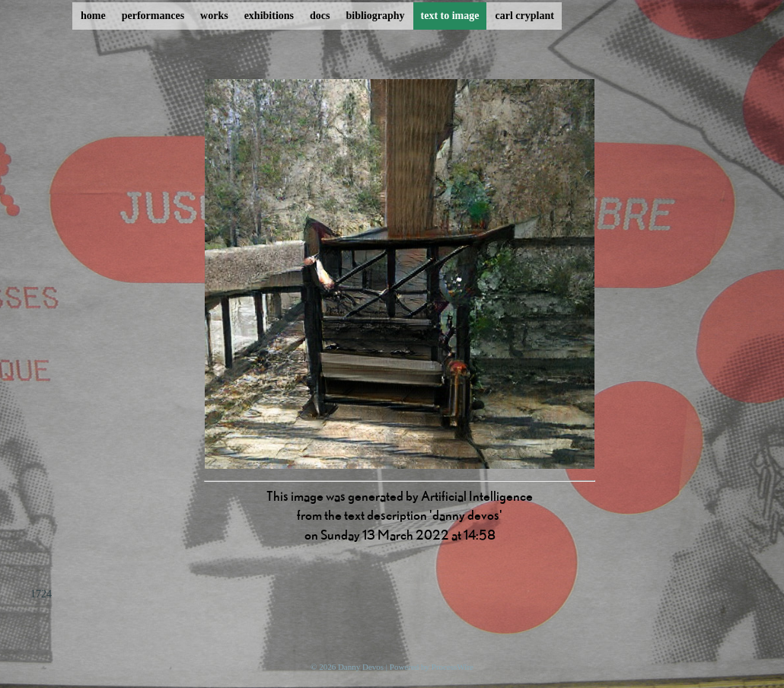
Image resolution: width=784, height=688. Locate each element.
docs (320, 16)
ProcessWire (453, 667)
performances (153, 16)
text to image (450, 16)
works (214, 16)
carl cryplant (524, 16)
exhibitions (269, 16)
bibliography (375, 16)
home (93, 16)
